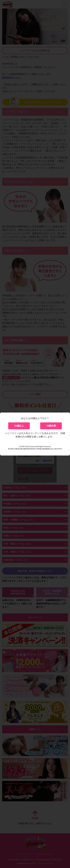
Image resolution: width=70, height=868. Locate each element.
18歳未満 (51, 426)
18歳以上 (19, 426)
